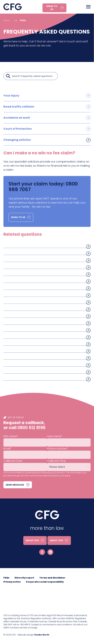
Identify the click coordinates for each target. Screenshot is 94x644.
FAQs (23, 20)
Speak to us (52, 8)
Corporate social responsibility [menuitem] (45, 582)
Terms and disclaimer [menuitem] (52, 578)
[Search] (34, 76)
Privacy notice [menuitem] (12, 582)
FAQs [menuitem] (6, 578)
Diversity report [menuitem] (24, 578)
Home (6, 20)
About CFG (32, 540)
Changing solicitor (17, 140)
